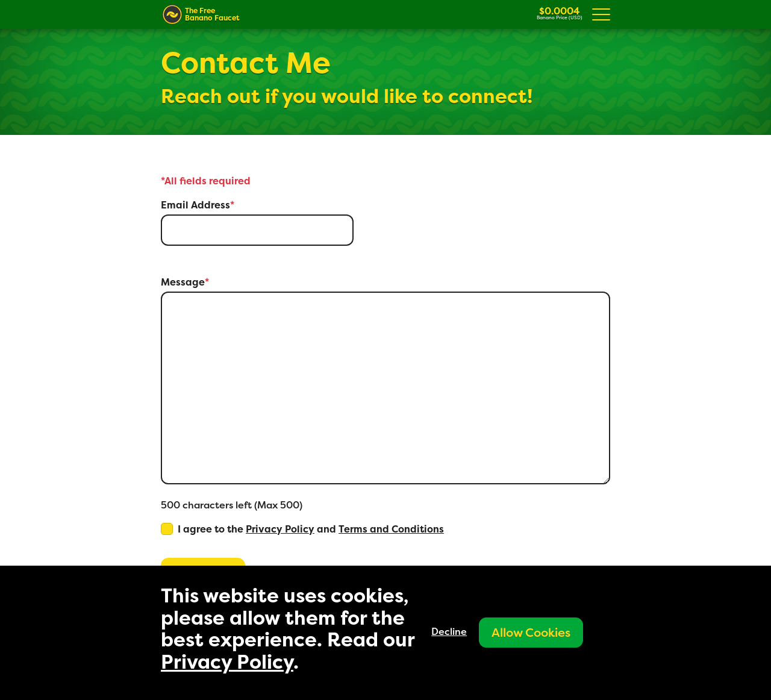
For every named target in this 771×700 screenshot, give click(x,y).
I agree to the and (311, 529)
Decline (449, 631)
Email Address (198, 205)
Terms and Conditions (391, 529)
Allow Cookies (531, 632)
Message (185, 282)
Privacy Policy (280, 529)
